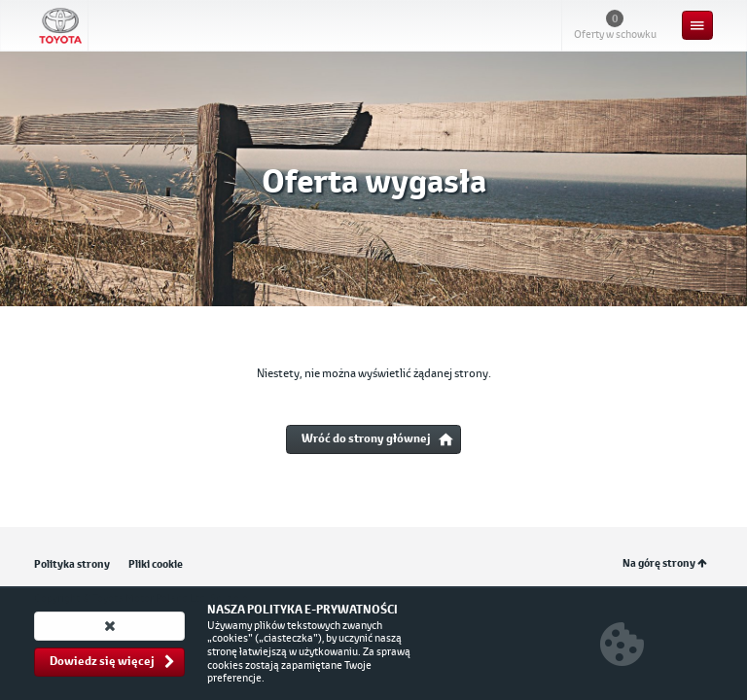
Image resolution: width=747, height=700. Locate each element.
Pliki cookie (156, 564)
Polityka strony (72, 564)
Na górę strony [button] (665, 563)
